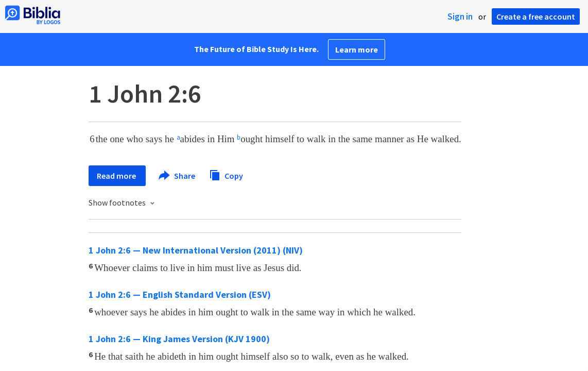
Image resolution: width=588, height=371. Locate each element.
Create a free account (536, 16)
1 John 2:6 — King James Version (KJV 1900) (179, 339)
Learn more (357, 49)
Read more (117, 176)
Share (177, 176)
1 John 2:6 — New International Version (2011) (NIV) (196, 250)
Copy (226, 174)
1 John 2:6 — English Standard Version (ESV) (180, 294)
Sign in (460, 16)
